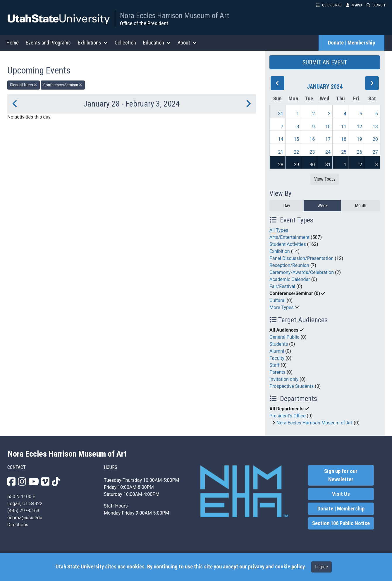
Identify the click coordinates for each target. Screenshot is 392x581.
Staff (275, 365)
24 (328, 152)
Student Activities (288, 244)
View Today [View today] (325, 179)
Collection (125, 43)
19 (360, 139)
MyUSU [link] (354, 5)
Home (13, 43)
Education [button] (157, 43)
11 (344, 127)
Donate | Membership (351, 43)
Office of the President (144, 23)
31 (281, 114)
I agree (321, 567)
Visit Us (341, 494)
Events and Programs (48, 43)
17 (328, 139)
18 (344, 139)
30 (312, 165)
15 (296, 139)
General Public (284, 337)
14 (281, 139)
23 (312, 152)
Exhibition (280, 251)
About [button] (187, 43)
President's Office (288, 416)
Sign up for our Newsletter (341, 475)
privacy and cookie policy (276, 567)
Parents (277, 372)
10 (328, 127)
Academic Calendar (290, 279)
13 (375, 127)
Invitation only (284, 379)
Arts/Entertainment (289, 237)
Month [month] (361, 206)
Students (279, 344)
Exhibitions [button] (93, 43)
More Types (282, 307)
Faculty (277, 358)
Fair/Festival (282, 286)
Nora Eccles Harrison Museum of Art (174, 16)
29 (296, 165)
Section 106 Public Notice (341, 523)
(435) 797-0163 (23, 511)
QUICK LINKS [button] (329, 5)
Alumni (277, 351)
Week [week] (323, 206)
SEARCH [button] (376, 5)
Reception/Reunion (289, 265)
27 (375, 152)
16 (312, 139)
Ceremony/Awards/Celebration (302, 272)
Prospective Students (292, 386)
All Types (279, 230)
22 (296, 152)
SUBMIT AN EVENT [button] (325, 62)
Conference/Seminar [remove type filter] (63, 85)
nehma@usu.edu (25, 518)
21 (281, 152)
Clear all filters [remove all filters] (24, 85)
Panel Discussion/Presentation (301, 258)
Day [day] (287, 206)
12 (360, 127)
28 (281, 165)
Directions (18, 525)
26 (360, 152)
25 (344, 152)
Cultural (277, 300)
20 (375, 139)
